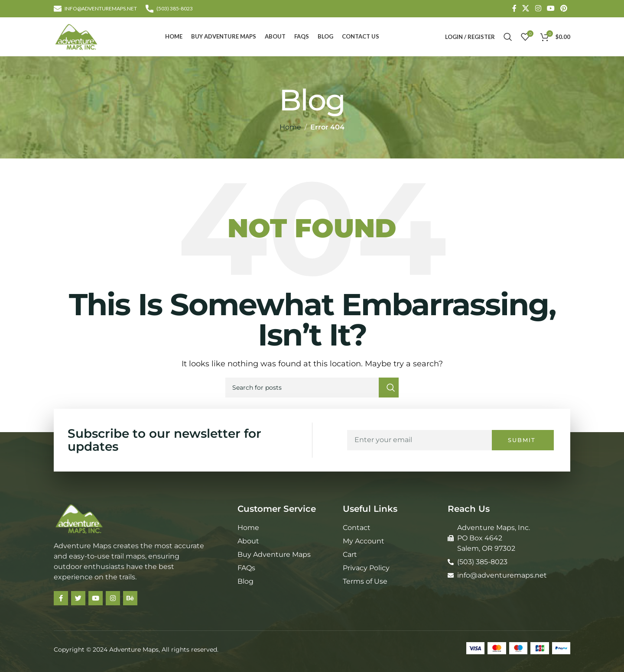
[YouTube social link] (551, 8)
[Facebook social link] (514, 8)
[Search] (508, 37)
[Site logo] (76, 36)
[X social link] (526, 8)
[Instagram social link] (538, 8)
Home (290, 127)
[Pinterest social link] (564, 8)
